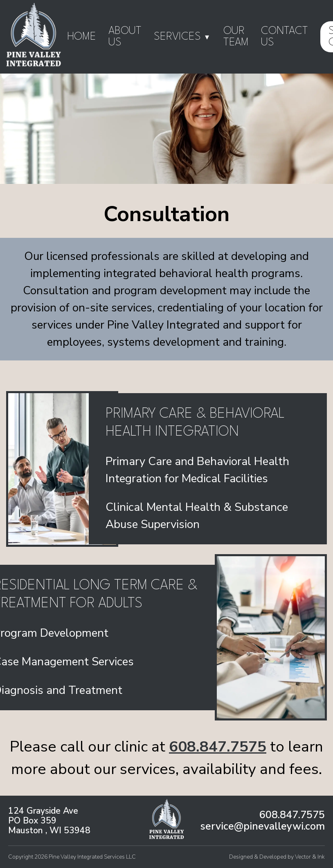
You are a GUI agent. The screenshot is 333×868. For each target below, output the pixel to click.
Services (182, 37)
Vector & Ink (310, 857)
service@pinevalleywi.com (263, 826)
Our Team (236, 37)
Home (82, 37)
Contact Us (285, 37)
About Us (125, 37)
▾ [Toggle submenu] (207, 37)
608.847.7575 (218, 747)
